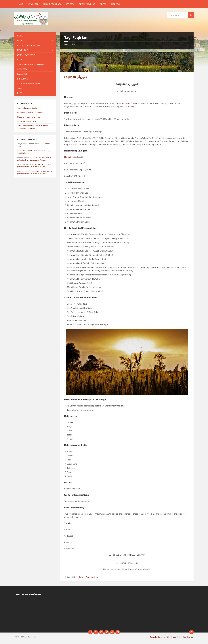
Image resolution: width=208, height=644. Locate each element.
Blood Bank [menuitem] (176, 637)
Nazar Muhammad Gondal (27, 108)
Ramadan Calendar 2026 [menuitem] (160, 637)
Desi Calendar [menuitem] (188, 637)
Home (67, 44)
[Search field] (180, 15)
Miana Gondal (70, 157)
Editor (81, 577)
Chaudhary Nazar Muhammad (29, 117)
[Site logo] (31, 24)
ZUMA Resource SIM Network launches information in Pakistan (32, 127)
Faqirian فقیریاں (75, 77)
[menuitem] (21, 4)
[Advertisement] (81, 609)
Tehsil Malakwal (92, 577)
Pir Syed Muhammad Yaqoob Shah (31, 112)
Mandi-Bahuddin (127, 103)
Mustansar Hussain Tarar (27, 121)
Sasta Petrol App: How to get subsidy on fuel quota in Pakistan (34, 159)
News (74, 44)
